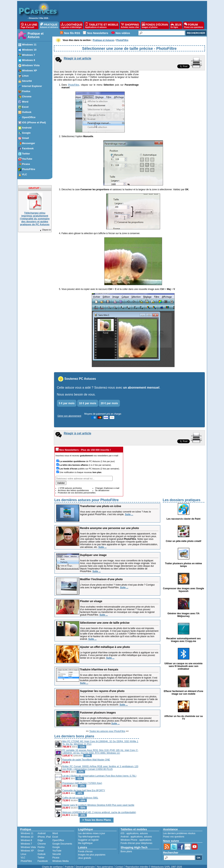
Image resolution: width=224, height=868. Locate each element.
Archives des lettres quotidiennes (73, 488)
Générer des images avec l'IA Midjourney (183, 612)
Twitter (41, 855)
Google (56, 845)
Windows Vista (28, 845)
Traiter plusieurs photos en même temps (183, 562)
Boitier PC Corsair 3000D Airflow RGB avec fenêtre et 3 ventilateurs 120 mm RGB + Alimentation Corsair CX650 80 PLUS (100, 765)
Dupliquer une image (93, 552)
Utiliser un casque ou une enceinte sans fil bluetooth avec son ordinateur (183, 664)
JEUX (176, 25)
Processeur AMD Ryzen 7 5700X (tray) (82, 780)
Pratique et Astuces (36, 35)
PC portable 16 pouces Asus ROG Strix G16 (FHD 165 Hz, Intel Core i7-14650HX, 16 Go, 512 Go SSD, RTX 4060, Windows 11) (100, 749)
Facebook (43, 858)
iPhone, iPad (44, 834)
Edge (40, 838)
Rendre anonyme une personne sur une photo (109, 525)
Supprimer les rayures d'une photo (102, 688)
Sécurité (57, 851)
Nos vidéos (123, 33)
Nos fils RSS (72, 33)
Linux (24, 851)
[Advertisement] (172, 758)
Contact (119, 864)
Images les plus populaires (92, 852)
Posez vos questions (174, 834)
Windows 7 (26, 841)
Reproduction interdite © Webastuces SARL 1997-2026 (154, 864)
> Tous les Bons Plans (97, 817)
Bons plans (126, 849)
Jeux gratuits (85, 855)
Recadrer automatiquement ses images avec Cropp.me (183, 637)
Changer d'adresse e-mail (107, 485)
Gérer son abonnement (69, 413)
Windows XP (27, 848)
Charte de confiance (52, 864)
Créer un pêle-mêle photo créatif (183, 538)
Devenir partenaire (85, 864)
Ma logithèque (85, 840)
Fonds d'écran (85, 849)
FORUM (194, 25)
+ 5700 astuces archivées (70, 485)
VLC (23, 855)
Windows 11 (27, 831)
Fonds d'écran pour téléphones (137, 840)
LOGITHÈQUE (72, 25)
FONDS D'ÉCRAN (155, 25)
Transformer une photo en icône (101, 503)
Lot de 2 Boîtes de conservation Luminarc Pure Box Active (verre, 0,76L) (99, 773)
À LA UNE (29, 25)
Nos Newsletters (98, 33)
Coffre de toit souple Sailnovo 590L (80, 795)
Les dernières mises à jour (92, 831)
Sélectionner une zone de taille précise (105, 620)
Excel (55, 834)
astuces (144, 831)
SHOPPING (130, 25)
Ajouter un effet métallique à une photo (105, 644)
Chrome (42, 841)
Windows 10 (27, 834)
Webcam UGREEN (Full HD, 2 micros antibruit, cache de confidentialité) (99, 810)
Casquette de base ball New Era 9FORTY (84, 788)
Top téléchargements (89, 834)
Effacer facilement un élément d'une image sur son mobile (183, 690)
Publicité (69, 864)
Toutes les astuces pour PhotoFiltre (107, 729)
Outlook (41, 851)
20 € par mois (109, 401)
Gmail (41, 848)
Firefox (41, 845)
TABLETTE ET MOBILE (102, 25)
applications (132, 831)
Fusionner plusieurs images (98, 710)
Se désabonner (102, 488)
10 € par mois (88, 401)
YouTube (57, 848)
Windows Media (61, 858)
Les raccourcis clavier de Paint (183, 516)
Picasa (56, 855)
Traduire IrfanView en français (99, 667)
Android (41, 831)
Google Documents (62, 841)
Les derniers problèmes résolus (179, 831)
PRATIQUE (49, 25)
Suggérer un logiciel (88, 837)
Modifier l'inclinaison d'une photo (101, 577)
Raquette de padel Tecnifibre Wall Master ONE (86, 757)
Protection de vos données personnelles (77, 490)
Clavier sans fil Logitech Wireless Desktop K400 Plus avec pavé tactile (98, 802)
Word (55, 831)
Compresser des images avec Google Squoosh (183, 587)
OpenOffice (58, 838)
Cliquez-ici (45, 230)
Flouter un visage (91, 598)
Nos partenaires (105, 864)
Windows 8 (26, 838)
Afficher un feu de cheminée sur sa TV (183, 715)
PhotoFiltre (73, 85)
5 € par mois (67, 401)
